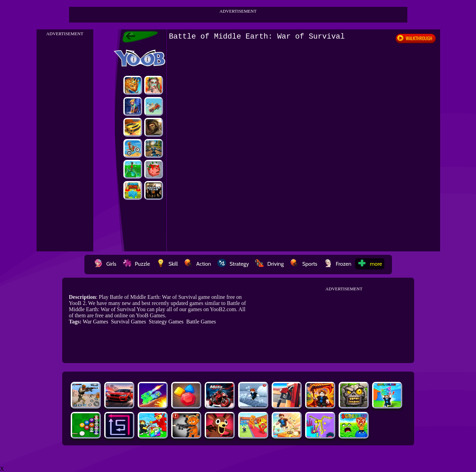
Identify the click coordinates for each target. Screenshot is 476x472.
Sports (303, 264)
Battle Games (201, 322)
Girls (105, 264)
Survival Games (129, 322)
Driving (269, 264)
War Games (96, 322)
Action (197, 264)
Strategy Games (166, 322)
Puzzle (136, 264)
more (370, 264)
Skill (167, 264)
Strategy (233, 264)
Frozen (338, 264)
